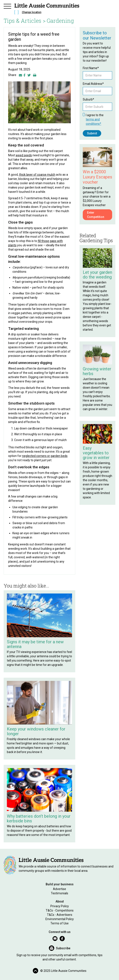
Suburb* (88, 99)
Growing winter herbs (97, 371)
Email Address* (93, 84)
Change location (32, 12)
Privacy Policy (60, 906)
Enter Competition (96, 215)
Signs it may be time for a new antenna (35, 644)
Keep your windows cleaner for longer (36, 731)
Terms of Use (59, 923)
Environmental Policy (60, 919)
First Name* (91, 68)
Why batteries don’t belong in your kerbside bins (39, 819)
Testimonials (59, 893)
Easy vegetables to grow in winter (96, 453)
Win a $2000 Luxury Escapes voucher (97, 177)
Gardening (60, 21)
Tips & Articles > (25, 21)
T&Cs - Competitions (60, 910)
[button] (8, 6)
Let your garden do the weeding (97, 275)
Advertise (59, 889)
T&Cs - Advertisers (60, 915)
